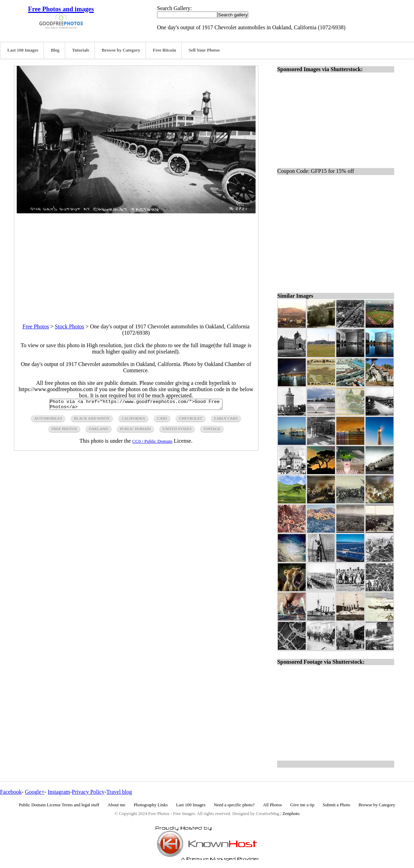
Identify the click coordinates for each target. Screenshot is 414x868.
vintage (212, 431)
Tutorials (81, 50)
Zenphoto (291, 814)
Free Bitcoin (165, 50)
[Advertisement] (136, 262)
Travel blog (119, 792)
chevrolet (191, 420)
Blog (55, 50)
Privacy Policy (88, 792)
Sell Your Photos (204, 50)
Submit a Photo (337, 805)
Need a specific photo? (234, 805)
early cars (226, 420)
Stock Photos (70, 326)
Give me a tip (302, 805)
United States (177, 431)
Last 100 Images (23, 50)
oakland (98, 431)
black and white (92, 420)
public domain (136, 431)
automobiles (48, 420)
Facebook (11, 792)
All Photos (272, 805)
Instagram (59, 792)
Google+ (35, 792)
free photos (64, 431)
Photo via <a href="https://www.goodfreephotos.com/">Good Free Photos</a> (136, 405)
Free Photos (36, 326)
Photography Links (151, 805)
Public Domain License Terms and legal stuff (59, 805)
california (133, 420)
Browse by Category (121, 50)
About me (116, 805)
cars (162, 420)
